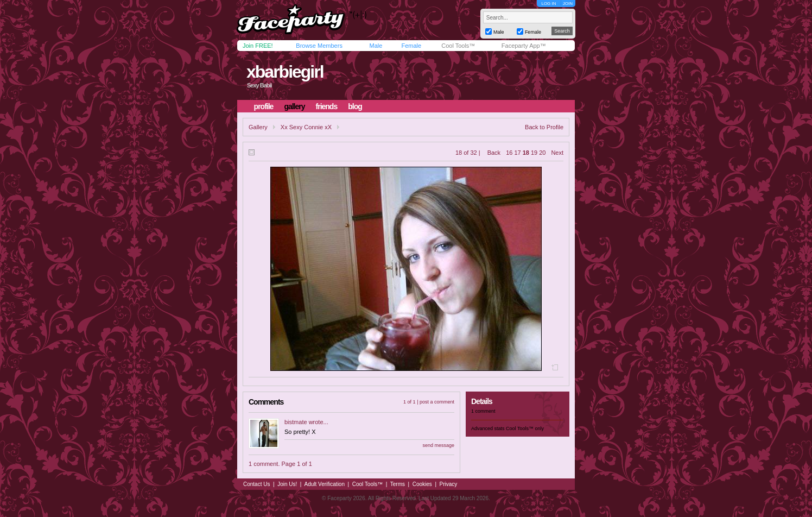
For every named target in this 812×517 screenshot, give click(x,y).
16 (509, 153)
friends (327, 106)
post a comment (437, 402)
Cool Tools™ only (525, 428)
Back (494, 153)
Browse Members (319, 46)
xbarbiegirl (285, 72)
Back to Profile (544, 127)
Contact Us (256, 484)
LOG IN (548, 4)
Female (411, 46)
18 (526, 153)
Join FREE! (258, 46)
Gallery (258, 127)
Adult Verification (324, 484)
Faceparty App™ (524, 46)
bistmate (296, 422)
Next (557, 153)
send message (438, 445)
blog (355, 106)
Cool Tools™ (458, 46)
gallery (294, 106)
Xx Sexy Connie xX (306, 127)
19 (534, 153)
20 (542, 153)
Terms (398, 484)
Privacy (449, 484)
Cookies (422, 484)
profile (264, 106)
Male (376, 46)
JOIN (568, 4)
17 (517, 153)
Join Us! (287, 484)
